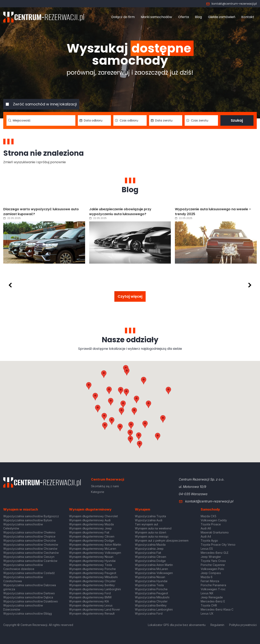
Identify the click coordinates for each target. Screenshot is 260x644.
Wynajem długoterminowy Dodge (92, 540)
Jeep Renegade (212, 597)
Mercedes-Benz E (213, 601)
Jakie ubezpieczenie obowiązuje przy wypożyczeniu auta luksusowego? (120, 212)
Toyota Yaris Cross (213, 561)
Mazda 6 (207, 577)
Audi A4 (206, 536)
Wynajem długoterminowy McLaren (93, 549)
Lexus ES (207, 549)
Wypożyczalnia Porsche (151, 589)
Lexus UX (207, 613)
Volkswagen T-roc (213, 589)
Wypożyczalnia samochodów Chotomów (31, 545)
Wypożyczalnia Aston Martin (154, 565)
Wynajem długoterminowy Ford (90, 593)
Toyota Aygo (209, 540)
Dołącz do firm (123, 17)
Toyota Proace (211, 524)
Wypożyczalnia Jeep (149, 549)
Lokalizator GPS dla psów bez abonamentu (177, 625)
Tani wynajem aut (146, 524)
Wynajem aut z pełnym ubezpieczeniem (162, 540)
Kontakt (248, 17)
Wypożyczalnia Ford (149, 613)
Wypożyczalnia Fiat (148, 553)
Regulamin (217, 625)
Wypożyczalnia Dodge (150, 561)
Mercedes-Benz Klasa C (217, 609)
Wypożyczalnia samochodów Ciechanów (31, 553)
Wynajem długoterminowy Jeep (90, 528)
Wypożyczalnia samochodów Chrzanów (30, 549)
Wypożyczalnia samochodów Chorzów (30, 540)
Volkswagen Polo (212, 569)
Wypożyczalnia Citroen (151, 557)
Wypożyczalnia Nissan (150, 577)
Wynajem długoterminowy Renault (92, 613)
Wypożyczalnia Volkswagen (154, 573)
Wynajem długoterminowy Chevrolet (93, 516)
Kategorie (98, 492)
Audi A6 (206, 528)
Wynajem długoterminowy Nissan (91, 557)
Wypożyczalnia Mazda (150, 545)
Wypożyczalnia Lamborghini (154, 609)
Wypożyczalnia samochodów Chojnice (29, 536)
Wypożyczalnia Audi (149, 520)
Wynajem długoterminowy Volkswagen (95, 553)
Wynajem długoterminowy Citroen (92, 536)
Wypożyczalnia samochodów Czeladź (29, 573)
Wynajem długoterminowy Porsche (92, 569)
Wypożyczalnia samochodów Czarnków (30, 561)
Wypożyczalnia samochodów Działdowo (31, 601)
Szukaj (237, 120)
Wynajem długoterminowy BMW (90, 597)
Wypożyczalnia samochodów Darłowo (29, 593)
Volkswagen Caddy (214, 520)
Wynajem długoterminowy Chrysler (92, 581)
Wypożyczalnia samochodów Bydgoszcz (31, 516)
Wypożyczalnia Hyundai (151, 581)
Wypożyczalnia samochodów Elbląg (28, 613)
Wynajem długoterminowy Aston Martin (95, 545)
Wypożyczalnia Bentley (151, 605)
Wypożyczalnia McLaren (151, 569)
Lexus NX (207, 593)
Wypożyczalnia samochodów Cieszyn (29, 557)
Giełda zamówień (222, 17)
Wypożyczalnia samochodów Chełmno (29, 532)
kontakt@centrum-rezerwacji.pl (231, 4)
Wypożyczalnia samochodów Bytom (28, 520)
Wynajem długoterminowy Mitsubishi (93, 577)
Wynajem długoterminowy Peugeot (93, 573)
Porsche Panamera (213, 585)
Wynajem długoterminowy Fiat (89, 532)
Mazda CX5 (209, 516)
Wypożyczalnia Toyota (150, 516)
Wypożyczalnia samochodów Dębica (28, 597)
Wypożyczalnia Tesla (149, 585)
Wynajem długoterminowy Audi (90, 520)
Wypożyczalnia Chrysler (151, 601)
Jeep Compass (211, 573)
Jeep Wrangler (211, 557)
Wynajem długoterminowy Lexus (91, 605)
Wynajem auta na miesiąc (152, 536)
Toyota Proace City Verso (218, 545)
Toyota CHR (209, 605)
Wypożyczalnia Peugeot (151, 593)
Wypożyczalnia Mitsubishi (152, 597)
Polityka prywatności (243, 625)
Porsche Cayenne (213, 565)
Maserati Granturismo (215, 532)
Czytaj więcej (130, 296)
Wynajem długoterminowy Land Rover (95, 609)
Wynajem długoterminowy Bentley (92, 585)
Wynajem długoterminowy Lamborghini (95, 589)
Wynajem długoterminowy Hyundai (92, 561)
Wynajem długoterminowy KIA (89, 601)
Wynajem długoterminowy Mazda (91, 524)
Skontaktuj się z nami (105, 486)
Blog (198, 17)
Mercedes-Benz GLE (215, 553)
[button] (148, 404)
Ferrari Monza (210, 581)
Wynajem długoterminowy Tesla (90, 565)
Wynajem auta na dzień (151, 532)
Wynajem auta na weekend (153, 528)
